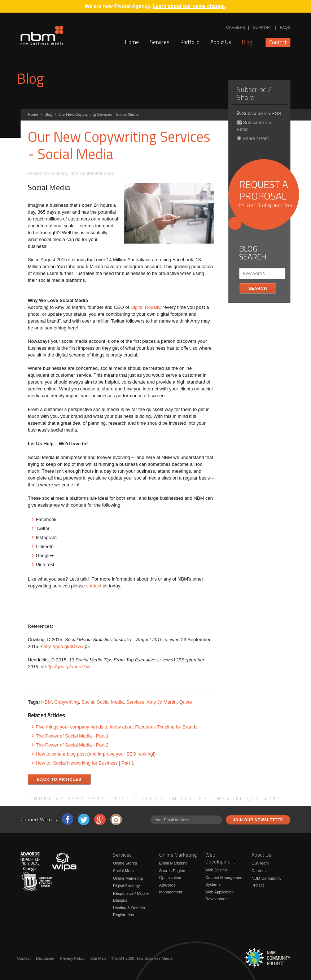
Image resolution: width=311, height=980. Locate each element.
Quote (186, 702)
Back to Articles (59, 779)
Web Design (216, 870)
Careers (236, 27)
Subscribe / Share (254, 94)
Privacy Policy (72, 958)
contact (95, 586)
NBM (46, 702)
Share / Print (253, 138)
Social (88, 702)
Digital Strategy (126, 886)
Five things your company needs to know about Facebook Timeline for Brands (117, 727)
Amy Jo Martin (161, 702)
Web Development (220, 858)
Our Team (260, 863)
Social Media (110, 702)
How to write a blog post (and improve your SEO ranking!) (96, 754)
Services (160, 42)
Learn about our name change (189, 6)
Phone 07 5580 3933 (67, 799)
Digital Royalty (145, 307)
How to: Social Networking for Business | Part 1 (85, 763)
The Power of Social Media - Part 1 (72, 736)
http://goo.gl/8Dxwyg (65, 646)
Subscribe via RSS (259, 113)
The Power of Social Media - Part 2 (72, 745)
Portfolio (190, 42)
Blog (247, 42)
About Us (221, 42)
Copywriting (66, 702)
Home (132, 42)
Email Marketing (173, 863)
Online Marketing (128, 878)
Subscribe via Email (254, 126)
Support (262, 27)
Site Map (98, 958)
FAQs (285, 27)
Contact (278, 43)
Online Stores (125, 863)
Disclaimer (45, 958)
